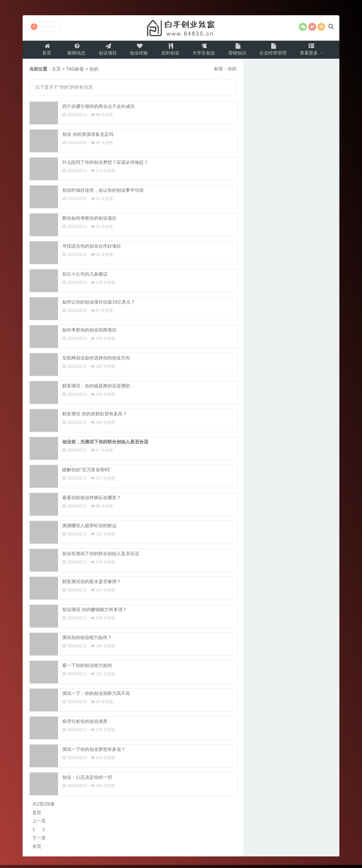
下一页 (39, 841)
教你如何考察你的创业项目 (89, 221)
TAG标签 (75, 72)
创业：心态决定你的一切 (87, 780)
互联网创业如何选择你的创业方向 (96, 361)
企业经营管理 (276, 51)
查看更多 (313, 51)
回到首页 (43, 27)
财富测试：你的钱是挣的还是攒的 (96, 389)
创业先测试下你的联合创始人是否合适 (101, 557)
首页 (43, 51)
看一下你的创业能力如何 (87, 669)
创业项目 (105, 51)
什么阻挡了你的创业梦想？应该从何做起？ (105, 165)
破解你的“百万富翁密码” (86, 473)
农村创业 (170, 51)
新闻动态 (73, 51)
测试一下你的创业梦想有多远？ (94, 752)
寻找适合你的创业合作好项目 (92, 249)
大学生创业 (204, 51)
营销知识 (239, 51)
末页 (37, 850)
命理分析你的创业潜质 (85, 724)
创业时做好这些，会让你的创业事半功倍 (103, 193)
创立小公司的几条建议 (85, 277)
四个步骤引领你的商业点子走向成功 (98, 109)
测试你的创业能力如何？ (87, 641)
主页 (56, 72)
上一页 (39, 824)
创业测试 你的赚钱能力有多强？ (94, 613)
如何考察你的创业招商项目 (89, 333)
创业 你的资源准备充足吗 (88, 137)
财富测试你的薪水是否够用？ (92, 585)
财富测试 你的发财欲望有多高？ (94, 417)
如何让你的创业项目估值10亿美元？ (99, 305)
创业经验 (138, 51)
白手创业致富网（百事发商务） (181, 28)
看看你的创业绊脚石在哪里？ (92, 501)
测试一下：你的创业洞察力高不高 (96, 696)
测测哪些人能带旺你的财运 (89, 529)
